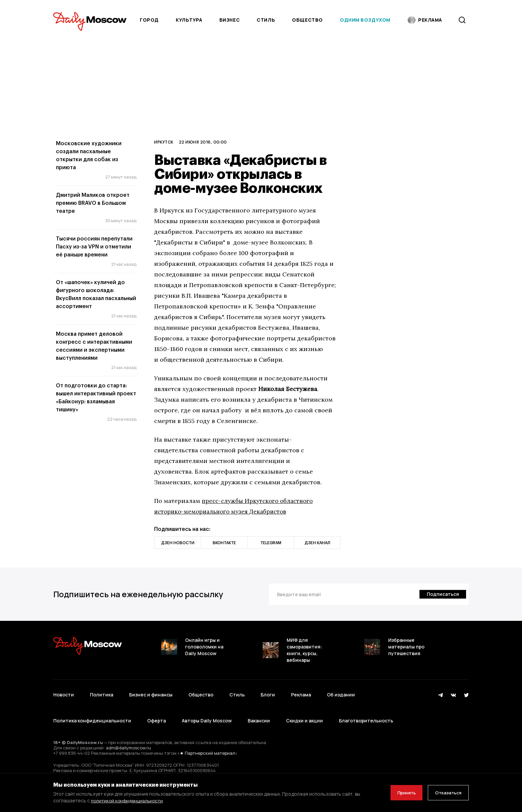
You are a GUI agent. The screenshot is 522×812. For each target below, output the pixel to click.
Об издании (341, 692)
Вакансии (259, 711)
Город (149, 20)
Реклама (301, 692)
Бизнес (230, 20)
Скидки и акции (304, 711)
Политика (102, 692)
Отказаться (446, 793)
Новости (64, 692)
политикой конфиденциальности (128, 801)
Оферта (156, 711)
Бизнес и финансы (151, 692)
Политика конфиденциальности (92, 711)
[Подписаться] (442, 594)
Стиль (266, 20)
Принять (400, 793)
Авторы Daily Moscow (207, 711)
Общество (307, 20)
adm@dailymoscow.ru (128, 735)
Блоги (268, 692)
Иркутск (164, 142)
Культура (189, 20)
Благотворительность (366, 711)
